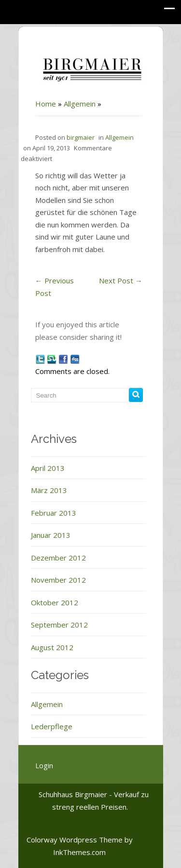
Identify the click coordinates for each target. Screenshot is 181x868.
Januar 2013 (51, 535)
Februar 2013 (54, 513)
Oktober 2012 (55, 602)
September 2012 (59, 625)
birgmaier (81, 137)
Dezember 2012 (58, 558)
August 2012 (52, 647)
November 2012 (58, 580)
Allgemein (80, 104)
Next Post (121, 280)
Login (44, 765)
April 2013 (48, 468)
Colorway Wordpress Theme (75, 840)
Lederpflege (52, 726)
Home (46, 104)
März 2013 (49, 490)
